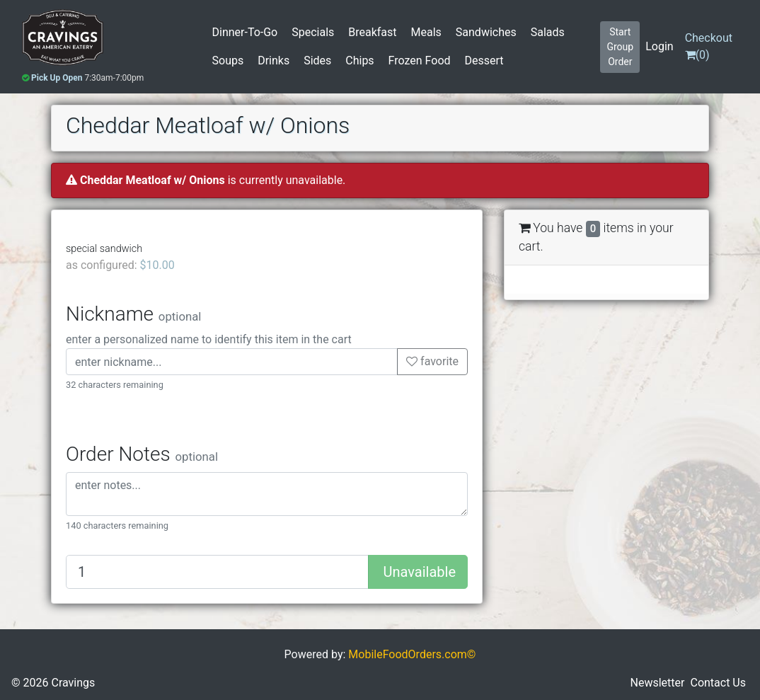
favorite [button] (432, 361)
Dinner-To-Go (245, 32)
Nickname (133, 314)
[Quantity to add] (217, 572)
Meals (426, 32)
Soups (228, 61)
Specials (313, 32)
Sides (317, 61)
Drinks (274, 61)
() (709, 46)
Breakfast (372, 32)
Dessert (484, 61)
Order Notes (142, 454)
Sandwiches (486, 32)
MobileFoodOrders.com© (412, 666)
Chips (359, 61)
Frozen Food (420, 61)
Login (659, 46)
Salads (548, 32)
